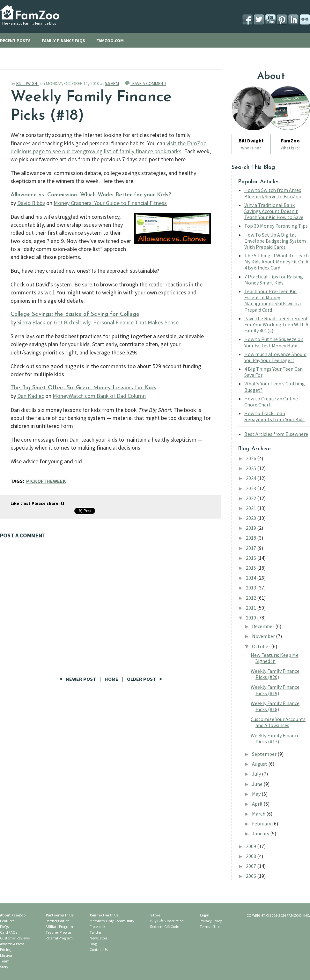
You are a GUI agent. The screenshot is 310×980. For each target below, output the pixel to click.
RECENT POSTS (15, 41)
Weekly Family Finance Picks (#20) (275, 674)
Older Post (145, 679)
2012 (251, 598)
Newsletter (98, 938)
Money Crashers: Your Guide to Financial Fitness (110, 203)
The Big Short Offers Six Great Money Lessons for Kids (83, 388)
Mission (6, 955)
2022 (251, 498)
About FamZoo (13, 915)
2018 (251, 538)
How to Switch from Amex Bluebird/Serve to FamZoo (273, 193)
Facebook (97, 927)
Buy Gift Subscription (167, 921)
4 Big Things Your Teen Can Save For (273, 372)
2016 (251, 558)
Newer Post (78, 679)
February (262, 824)
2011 (251, 608)
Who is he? (251, 148)
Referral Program (59, 938)
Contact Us (99, 950)
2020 (251, 518)
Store (155, 915)
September (265, 754)
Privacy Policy (211, 921)
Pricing (6, 950)
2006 (251, 876)
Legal (205, 915)
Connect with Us (104, 915)
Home (111, 679)
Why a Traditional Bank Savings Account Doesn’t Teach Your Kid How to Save (274, 211)
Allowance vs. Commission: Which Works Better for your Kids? (91, 195)
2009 (251, 846)
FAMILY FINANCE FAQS (63, 41)
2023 (251, 488)
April (258, 804)
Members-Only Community (112, 921)
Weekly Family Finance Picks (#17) (275, 738)
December (264, 626)
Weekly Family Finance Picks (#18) (275, 706)
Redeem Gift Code (165, 927)
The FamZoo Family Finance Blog (29, 23)
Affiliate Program (59, 927)
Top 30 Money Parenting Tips (276, 226)
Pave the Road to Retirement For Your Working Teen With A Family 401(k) (276, 324)
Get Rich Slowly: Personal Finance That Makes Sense (116, 322)
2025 (251, 468)
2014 (251, 578)
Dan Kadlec (31, 396)
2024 (251, 478)
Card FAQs (9, 932)
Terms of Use (210, 927)
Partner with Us (60, 915)
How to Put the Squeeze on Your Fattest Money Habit (274, 342)
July (257, 774)
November (264, 636)
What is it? (290, 148)
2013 (251, 588)
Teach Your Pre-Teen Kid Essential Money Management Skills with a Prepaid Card (273, 300)
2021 (251, 508)
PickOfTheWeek (46, 481)
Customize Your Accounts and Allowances (278, 722)
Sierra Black (31, 322)
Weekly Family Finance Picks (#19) (275, 690)
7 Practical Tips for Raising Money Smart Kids (274, 280)
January (261, 833)
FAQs (4, 927)
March (259, 814)
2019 (251, 528)
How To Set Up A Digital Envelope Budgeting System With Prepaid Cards (275, 241)
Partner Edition (58, 921)
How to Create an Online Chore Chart (271, 402)
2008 (251, 856)
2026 (251, 458)
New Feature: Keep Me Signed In (275, 658)
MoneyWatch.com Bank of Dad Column (99, 396)
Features (7, 921)
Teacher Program (60, 932)
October (262, 646)
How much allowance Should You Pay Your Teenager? (275, 357)
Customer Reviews (15, 938)
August (260, 764)
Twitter (96, 932)
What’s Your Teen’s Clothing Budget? (275, 387)
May (257, 794)
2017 (251, 548)
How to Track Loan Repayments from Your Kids (274, 416)
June (258, 784)
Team (5, 961)
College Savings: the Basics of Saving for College (75, 314)
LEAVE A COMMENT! (148, 83)
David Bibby (31, 203)
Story (4, 967)
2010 (251, 618)
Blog (93, 944)
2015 (251, 568)
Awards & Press (12, 944)
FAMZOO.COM (110, 41)
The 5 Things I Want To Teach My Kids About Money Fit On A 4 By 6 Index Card (277, 262)
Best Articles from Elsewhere (276, 434)
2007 (251, 866)
